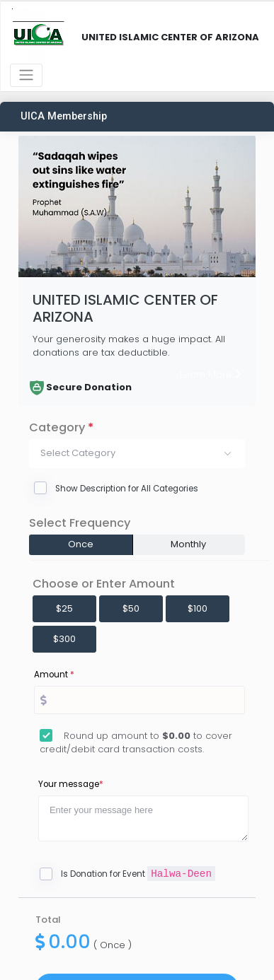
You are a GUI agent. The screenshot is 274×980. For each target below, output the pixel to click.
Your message (71, 784)
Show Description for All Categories (127, 489)
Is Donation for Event (138, 874)
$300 (64, 639)
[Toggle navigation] (26, 75)
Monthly (188, 544)
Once (81, 544)
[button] (137, 453)
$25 (64, 608)
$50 (131, 608)
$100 (198, 608)
